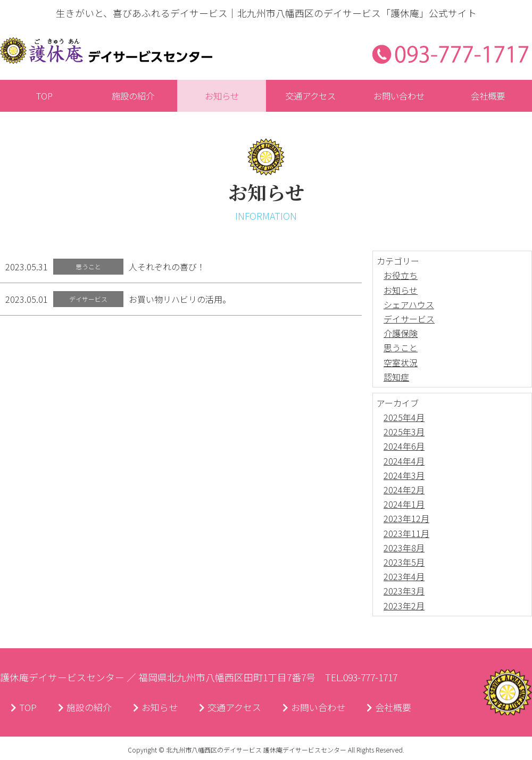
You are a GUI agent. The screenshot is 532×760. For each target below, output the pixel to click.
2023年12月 (406, 519)
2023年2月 (404, 606)
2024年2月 (404, 490)
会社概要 (402, 708)
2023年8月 (404, 548)
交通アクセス (238, 708)
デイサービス (409, 319)
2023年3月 (404, 592)
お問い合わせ (325, 708)
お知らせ (401, 291)
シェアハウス (409, 305)
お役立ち (401, 276)
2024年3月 (404, 476)
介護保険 (401, 334)
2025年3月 (404, 432)
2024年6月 (404, 447)
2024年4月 (404, 461)
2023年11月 (406, 534)
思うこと (401, 349)
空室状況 (401, 363)
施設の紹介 (87, 708)
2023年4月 (404, 577)
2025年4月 (404, 418)
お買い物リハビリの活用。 (180, 300)
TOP (24, 708)
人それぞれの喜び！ (167, 267)
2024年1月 (404, 505)
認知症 (396, 377)
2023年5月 (404, 563)
